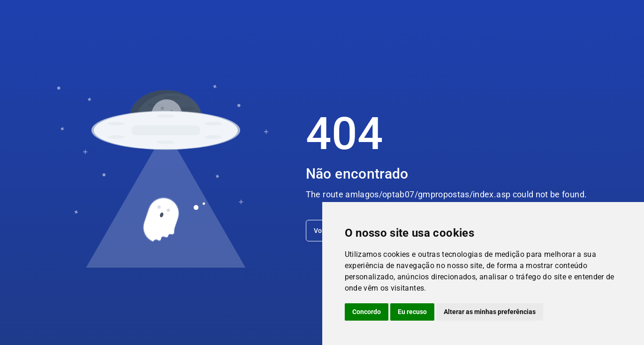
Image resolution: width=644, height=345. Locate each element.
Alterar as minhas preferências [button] (490, 312)
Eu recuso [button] (412, 312)
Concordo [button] (367, 312)
